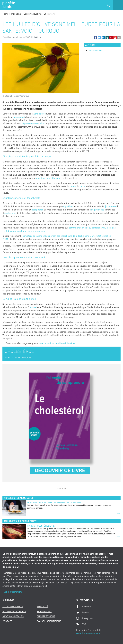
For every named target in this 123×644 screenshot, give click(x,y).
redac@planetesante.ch (88, 633)
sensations (41, 178)
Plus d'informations (12, 592)
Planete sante (8, 5)
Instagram (84, 618)
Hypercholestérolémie (41, 526)
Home (5, 14)
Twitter (83, 612)
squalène (68, 206)
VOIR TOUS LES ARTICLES (18, 357)
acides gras (10, 213)
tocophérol (37, 210)
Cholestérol (49, 14)
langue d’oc (40, 114)
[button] (95, 37)
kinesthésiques (54, 178)
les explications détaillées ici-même (57, 343)
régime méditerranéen (33, 123)
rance (73, 186)
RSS (81, 624)
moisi (83, 186)
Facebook (84, 606)
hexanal (33, 307)
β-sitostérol (111, 206)
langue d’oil (19, 117)
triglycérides (98, 210)
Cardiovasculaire (32, 14)
